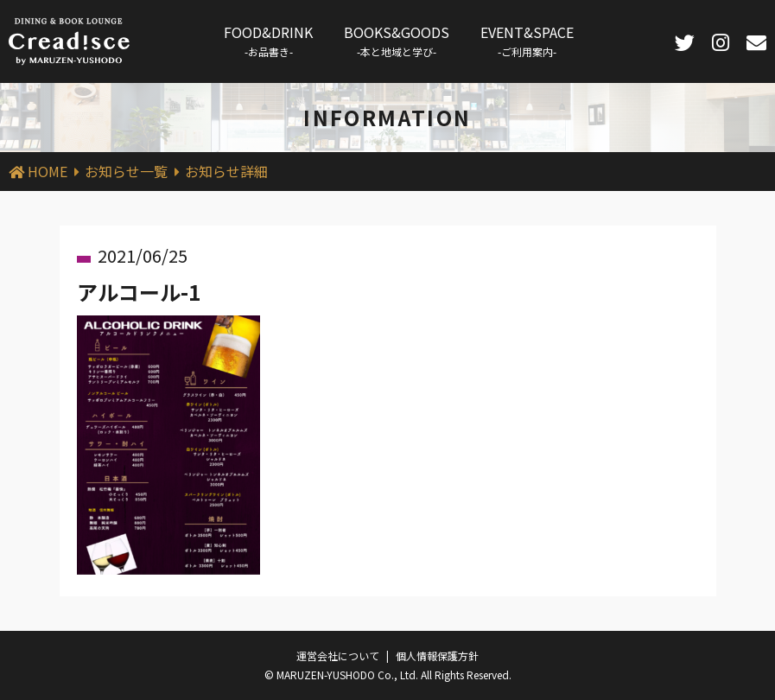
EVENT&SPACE (527, 40)
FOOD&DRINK (268, 40)
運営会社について (338, 655)
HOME (48, 171)
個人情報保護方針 (437, 655)
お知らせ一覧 (126, 171)
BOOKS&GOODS (397, 40)
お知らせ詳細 (226, 171)
